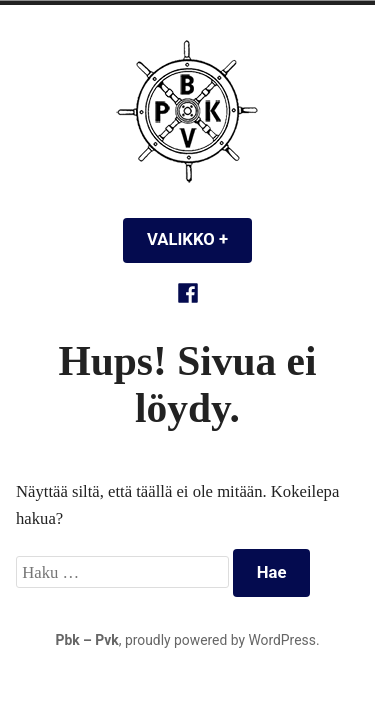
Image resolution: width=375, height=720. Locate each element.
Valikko (199, 239)
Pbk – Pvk (86, 640)
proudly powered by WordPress (220, 640)
